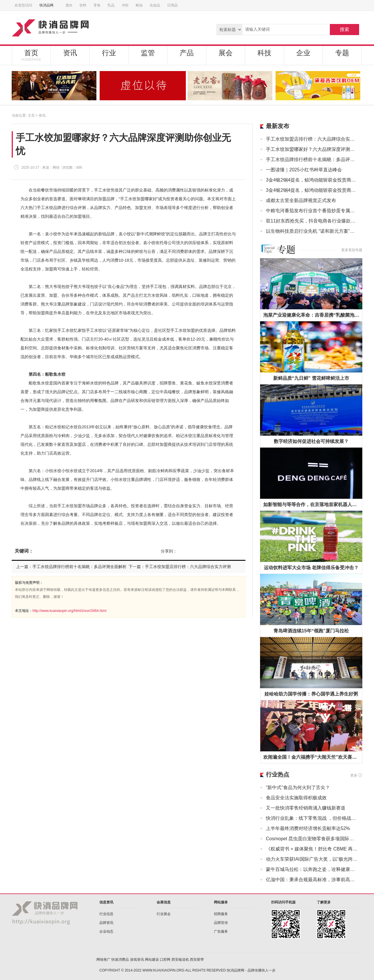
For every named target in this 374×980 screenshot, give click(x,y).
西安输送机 (180, 960)
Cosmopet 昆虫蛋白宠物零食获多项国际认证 (312, 839)
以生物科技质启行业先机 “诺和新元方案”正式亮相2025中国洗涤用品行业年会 (312, 231)
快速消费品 (120, 960)
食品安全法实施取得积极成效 (296, 798)
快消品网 (49, 5)
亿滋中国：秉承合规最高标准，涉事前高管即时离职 (312, 880)
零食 (97, 5)
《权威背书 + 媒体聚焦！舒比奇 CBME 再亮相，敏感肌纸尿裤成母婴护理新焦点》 (312, 849)
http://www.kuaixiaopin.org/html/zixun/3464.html (69, 611)
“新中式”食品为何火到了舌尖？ (298, 787)
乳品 (111, 5)
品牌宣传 (221, 923)
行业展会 (164, 914)
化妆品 (155, 5)
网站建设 (152, 960)
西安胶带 (197, 960)
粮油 (139, 5)
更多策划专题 (352, 250)
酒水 (69, 5)
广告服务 (221, 931)
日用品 (172, 5)
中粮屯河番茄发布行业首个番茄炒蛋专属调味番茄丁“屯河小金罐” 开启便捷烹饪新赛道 (312, 211)
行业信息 (106, 914)
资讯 (70, 53)
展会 (226, 53)
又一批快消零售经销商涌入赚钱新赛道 (306, 808)
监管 (148, 53)
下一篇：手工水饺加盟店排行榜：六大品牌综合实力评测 (180, 567)
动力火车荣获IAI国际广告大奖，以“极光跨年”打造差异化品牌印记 (312, 859)
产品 (187, 53)
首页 (31, 55)
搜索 (344, 29)
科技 (264, 53)
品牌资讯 (106, 923)
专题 (342, 53)
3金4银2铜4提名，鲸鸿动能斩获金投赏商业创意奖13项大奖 (312, 180)
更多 (354, 775)
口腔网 (165, 960)
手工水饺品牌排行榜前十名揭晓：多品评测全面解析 (312, 159)
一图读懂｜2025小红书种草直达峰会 (304, 170)
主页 (31, 115)
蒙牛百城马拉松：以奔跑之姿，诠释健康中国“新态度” (312, 869)
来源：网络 (51, 168)
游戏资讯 (137, 960)
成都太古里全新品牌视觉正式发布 (301, 200)
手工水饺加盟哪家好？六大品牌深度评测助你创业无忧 (312, 149)
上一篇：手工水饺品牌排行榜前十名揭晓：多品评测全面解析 (71, 567)
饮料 (83, 5)
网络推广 (103, 960)
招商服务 (221, 914)
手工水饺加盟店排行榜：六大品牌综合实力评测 (312, 139)
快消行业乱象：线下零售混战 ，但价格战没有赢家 (312, 818)
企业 (303, 53)
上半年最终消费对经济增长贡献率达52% (308, 828)
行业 (109, 53)
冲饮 (125, 5)
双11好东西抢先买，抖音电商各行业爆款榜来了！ (312, 221)
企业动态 (106, 931)
